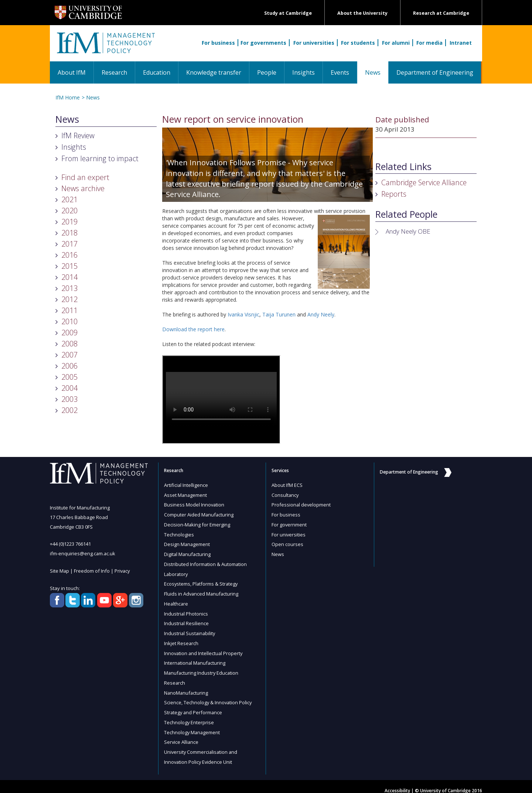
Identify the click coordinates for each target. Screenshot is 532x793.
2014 (69, 277)
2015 (69, 266)
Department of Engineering (435, 72)
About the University (362, 13)
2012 (69, 299)
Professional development (301, 504)
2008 (69, 344)
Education (157, 72)
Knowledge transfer (214, 72)
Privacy (123, 570)
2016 (69, 255)
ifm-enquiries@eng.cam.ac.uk (83, 553)
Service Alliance (182, 735)
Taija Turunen (279, 314)
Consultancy (285, 495)
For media (429, 43)
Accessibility (397, 782)
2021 (69, 199)
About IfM (72, 72)
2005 (69, 377)
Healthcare (176, 600)
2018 (69, 233)
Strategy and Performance (194, 706)
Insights (303, 72)
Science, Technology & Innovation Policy (209, 697)
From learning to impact (100, 158)
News (377, 72)
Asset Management (186, 495)
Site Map (60, 570)
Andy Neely (321, 314)
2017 (69, 244)
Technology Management (192, 725)
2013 (69, 288)
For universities (314, 43)
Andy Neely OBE (408, 231)
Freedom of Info (92, 570)
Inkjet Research (181, 639)
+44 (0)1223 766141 (70, 544)
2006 (69, 366)
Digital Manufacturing (188, 552)
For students (358, 43)
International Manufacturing (195, 658)
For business (218, 43)
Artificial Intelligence (186, 485)
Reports (394, 194)
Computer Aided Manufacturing (199, 514)
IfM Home (68, 97)
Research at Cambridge (441, 13)
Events (340, 72)
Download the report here (193, 329)
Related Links (403, 167)
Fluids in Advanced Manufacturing (202, 591)
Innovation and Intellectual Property (204, 648)
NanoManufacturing (187, 687)
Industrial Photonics (186, 610)
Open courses (287, 543)
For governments (263, 43)
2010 (69, 321)
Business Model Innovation (195, 504)
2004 (69, 388)
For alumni (396, 43)
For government (289, 523)
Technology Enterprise (189, 716)
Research (114, 72)
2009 (69, 333)
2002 (69, 410)
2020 (69, 211)
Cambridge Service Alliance (424, 182)
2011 (69, 310)
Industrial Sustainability (190, 629)
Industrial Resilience (187, 620)
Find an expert (85, 177)
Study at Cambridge (288, 13)
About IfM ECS (287, 485)
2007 (69, 355)
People (267, 72)
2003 (69, 399)
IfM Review (78, 135)
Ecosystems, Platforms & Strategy (202, 581)
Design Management (187, 543)
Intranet (461, 43)
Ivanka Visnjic (243, 314)
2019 (69, 222)
